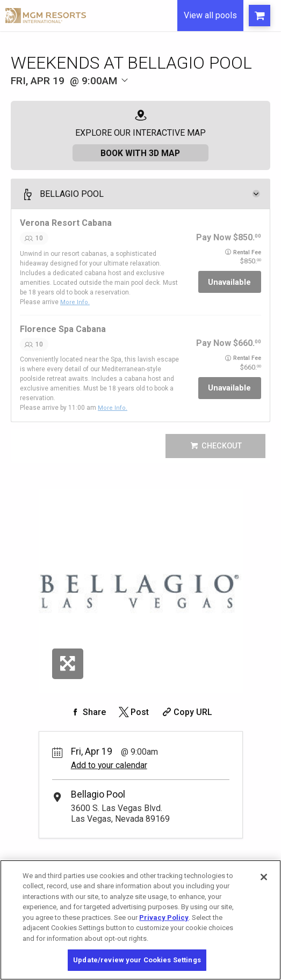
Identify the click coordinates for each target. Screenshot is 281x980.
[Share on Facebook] (88, 712)
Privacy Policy (164, 918)
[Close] (264, 877)
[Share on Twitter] (133, 712)
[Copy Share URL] (186, 712)
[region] (140, 920)
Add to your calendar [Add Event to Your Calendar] (109, 765)
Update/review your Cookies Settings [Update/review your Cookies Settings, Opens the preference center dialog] (137, 960)
